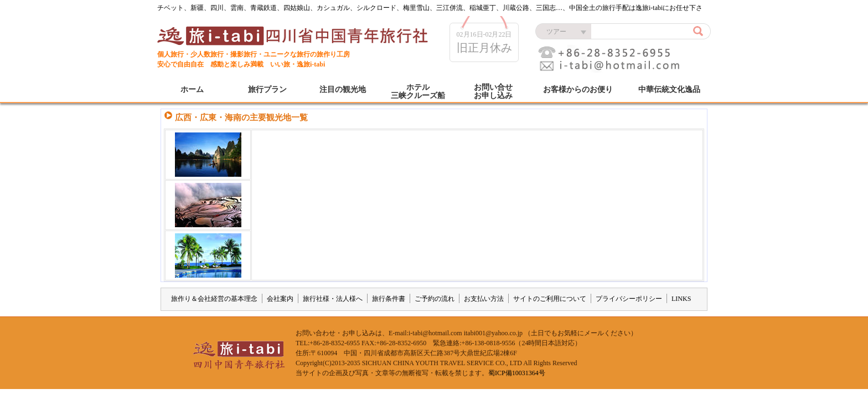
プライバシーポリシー (629, 299)
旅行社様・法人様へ (333, 299)
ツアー (556, 32)
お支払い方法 (484, 299)
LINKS (681, 299)
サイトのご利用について (550, 299)
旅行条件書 (389, 299)
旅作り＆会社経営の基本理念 (214, 299)
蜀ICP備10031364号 (517, 373)
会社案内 (280, 299)
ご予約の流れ (435, 299)
